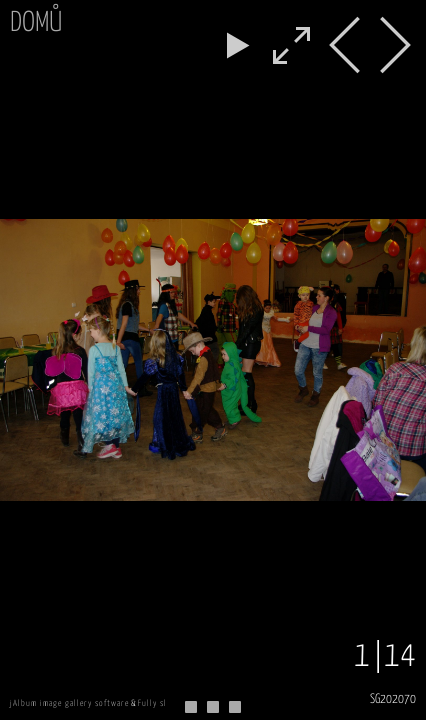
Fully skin (157, 703)
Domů (36, 23)
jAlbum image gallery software (69, 703)
